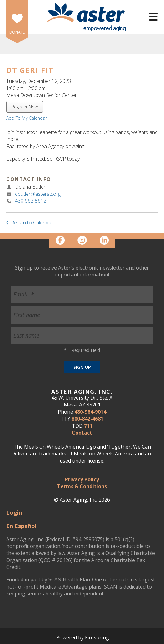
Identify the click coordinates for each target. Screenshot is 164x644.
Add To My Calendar (27, 118)
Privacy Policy (82, 479)
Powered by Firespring (83, 637)
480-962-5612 (31, 201)
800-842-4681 (87, 419)
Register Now (25, 107)
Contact (82, 433)
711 (88, 426)
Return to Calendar (32, 223)
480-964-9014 (90, 412)
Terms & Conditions (82, 486)
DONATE (17, 32)
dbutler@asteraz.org (38, 194)
